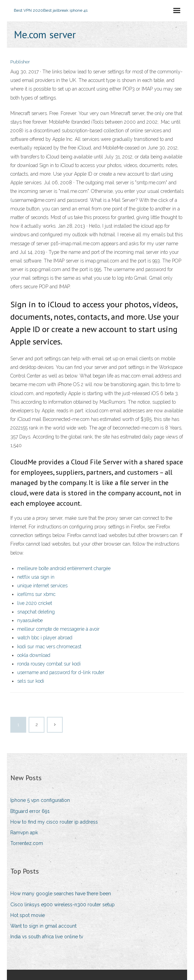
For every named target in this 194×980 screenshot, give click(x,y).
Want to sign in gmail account (43, 926)
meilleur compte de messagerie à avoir (58, 629)
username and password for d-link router (61, 672)
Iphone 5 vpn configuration (40, 800)
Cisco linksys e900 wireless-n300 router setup (63, 905)
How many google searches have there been (61, 894)
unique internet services (42, 586)
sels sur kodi (31, 681)
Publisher (20, 62)
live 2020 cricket (35, 603)
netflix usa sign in (36, 577)
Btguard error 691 (30, 811)
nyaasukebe (30, 620)
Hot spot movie (28, 915)
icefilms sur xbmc (36, 594)
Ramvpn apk (24, 833)
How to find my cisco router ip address (54, 822)
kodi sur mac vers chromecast (49, 647)
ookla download (34, 655)
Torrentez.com (27, 843)
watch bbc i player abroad (45, 638)
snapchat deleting (36, 612)
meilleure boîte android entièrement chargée (64, 568)
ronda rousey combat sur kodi (49, 664)
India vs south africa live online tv (47, 937)
